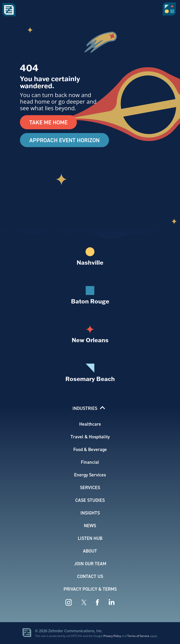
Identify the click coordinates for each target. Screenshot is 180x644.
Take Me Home (48, 122)
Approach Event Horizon (64, 140)
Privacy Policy (112, 636)
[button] (170, 11)
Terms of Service (138, 636)
